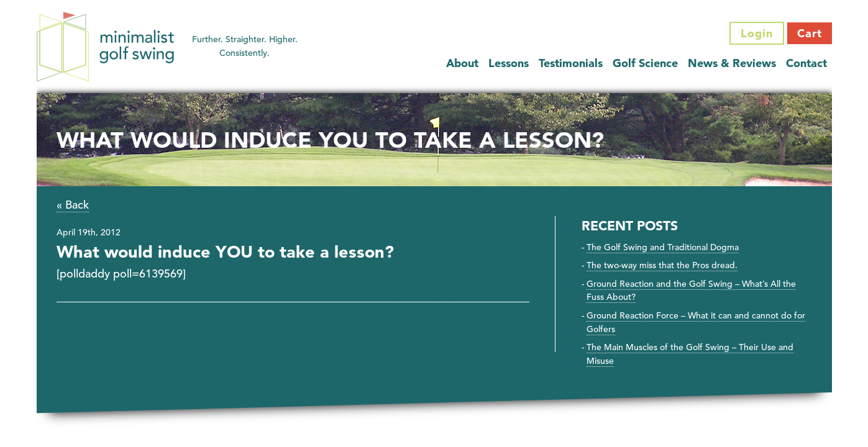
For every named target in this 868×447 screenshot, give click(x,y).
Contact (806, 63)
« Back (73, 205)
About (462, 63)
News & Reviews (732, 63)
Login (757, 33)
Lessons (509, 63)
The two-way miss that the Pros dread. (662, 265)
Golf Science (645, 63)
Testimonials (571, 63)
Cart (810, 33)
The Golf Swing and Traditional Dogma (663, 247)
